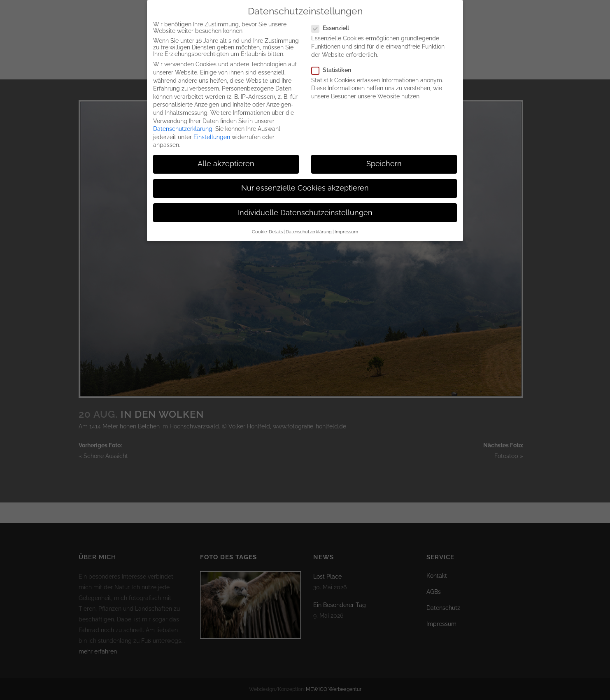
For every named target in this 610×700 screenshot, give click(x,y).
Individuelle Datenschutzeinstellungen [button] (305, 207)
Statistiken (335, 64)
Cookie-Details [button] (267, 226)
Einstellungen (212, 131)
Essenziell (334, 22)
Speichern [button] (384, 158)
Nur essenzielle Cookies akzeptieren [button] (305, 182)
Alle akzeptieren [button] (226, 158)
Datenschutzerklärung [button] (309, 226)
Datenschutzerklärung (183, 123)
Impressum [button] (346, 226)
